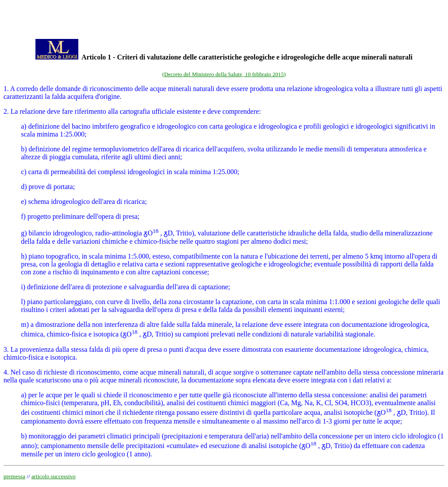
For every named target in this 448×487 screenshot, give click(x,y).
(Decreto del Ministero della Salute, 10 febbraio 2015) (224, 74)
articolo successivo (54, 476)
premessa (14, 476)
